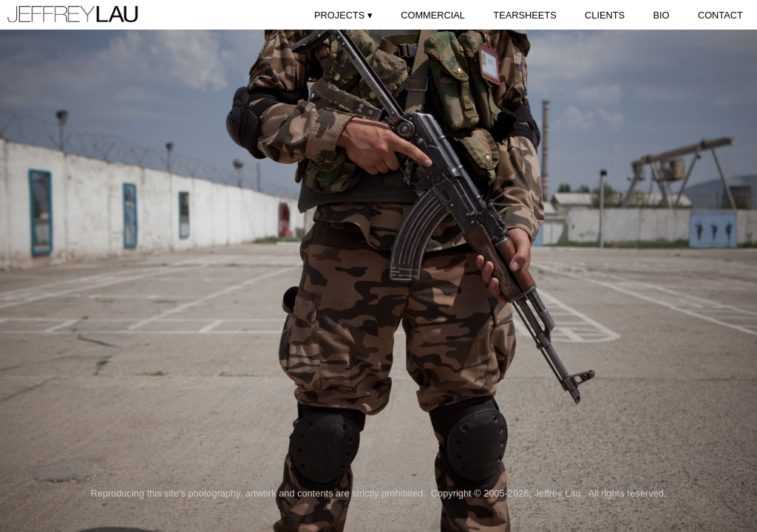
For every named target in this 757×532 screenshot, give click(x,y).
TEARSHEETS (525, 15)
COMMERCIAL (433, 15)
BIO (661, 15)
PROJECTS (343, 15)
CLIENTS (605, 15)
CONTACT (720, 15)
